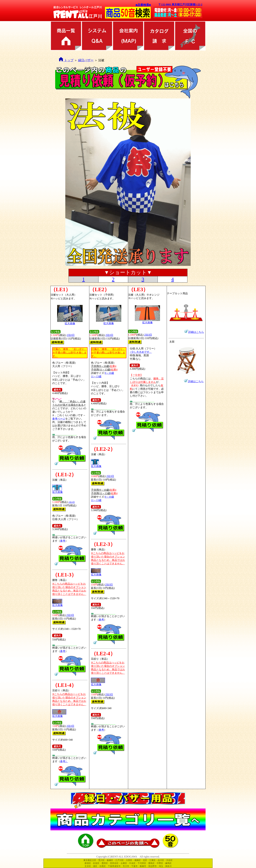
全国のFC (190, 36)
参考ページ (59, 419)
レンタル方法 (97, 36)
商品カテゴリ (66, 36)
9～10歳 (109, 373)
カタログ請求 (159, 36)
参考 (63, 541)
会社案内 (128, 36)
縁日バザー (86, 60)
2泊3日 (71, 335)
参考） (64, 761)
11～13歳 (96, 376)
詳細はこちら (196, 381)
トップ (66, 60)
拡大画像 (57, 491)
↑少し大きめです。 (141, 352)
